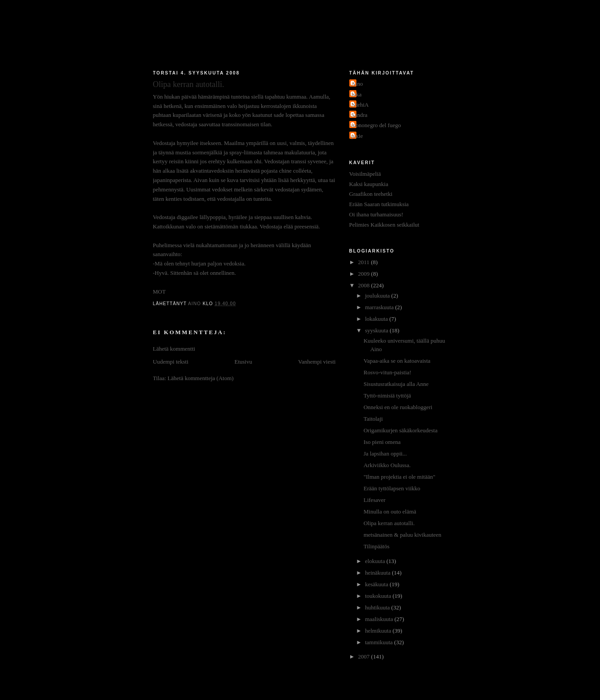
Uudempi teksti (171, 362)
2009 (365, 274)
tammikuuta (379, 642)
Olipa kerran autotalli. (389, 523)
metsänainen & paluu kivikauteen (402, 535)
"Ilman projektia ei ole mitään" (399, 477)
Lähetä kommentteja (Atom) (201, 378)
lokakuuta (377, 319)
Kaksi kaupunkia (369, 184)
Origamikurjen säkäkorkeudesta (401, 430)
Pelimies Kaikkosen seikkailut (384, 225)
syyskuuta (377, 330)
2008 (365, 285)
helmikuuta (379, 631)
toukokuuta (379, 596)
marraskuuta (380, 307)
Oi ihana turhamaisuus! (376, 214)
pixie (357, 136)
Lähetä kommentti (174, 349)
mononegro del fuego (376, 125)
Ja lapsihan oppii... (385, 454)
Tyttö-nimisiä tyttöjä (387, 396)
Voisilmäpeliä (365, 174)
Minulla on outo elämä (390, 512)
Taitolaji (373, 419)
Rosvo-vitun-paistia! (387, 372)
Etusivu (243, 362)
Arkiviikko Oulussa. (387, 465)
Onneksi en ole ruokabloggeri (398, 407)
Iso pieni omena (382, 442)
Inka (357, 94)
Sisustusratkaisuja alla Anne (396, 384)
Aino (357, 84)
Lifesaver (374, 500)
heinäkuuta (378, 573)
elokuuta (376, 561)
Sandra (360, 115)
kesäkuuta (377, 584)
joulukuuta (378, 296)
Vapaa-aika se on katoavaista (397, 361)
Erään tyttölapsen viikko (392, 488)
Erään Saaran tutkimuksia (379, 204)
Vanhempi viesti (317, 362)
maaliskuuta (380, 619)
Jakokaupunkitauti (300, 37)
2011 (365, 262)
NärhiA (360, 105)
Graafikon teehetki (371, 194)
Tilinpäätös (377, 546)
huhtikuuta (378, 607)
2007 (365, 657)
